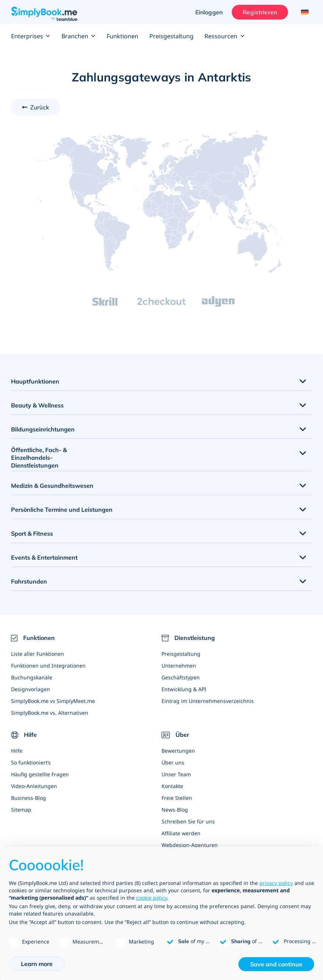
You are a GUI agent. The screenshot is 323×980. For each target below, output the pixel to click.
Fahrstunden (29, 581)
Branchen (79, 36)
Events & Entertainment (44, 557)
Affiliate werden (181, 833)
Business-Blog (29, 798)
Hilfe (17, 751)
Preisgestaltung (171, 36)
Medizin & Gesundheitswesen (52, 486)
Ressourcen (225, 36)
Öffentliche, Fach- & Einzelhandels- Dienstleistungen (39, 458)
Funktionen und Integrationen (48, 666)
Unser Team (176, 774)
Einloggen (209, 12)
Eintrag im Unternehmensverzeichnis (208, 701)
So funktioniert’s (31, 762)
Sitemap (21, 810)
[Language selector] (304, 12)
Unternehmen (179, 666)
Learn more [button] (37, 964)
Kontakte (172, 786)
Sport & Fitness (32, 533)
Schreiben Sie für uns (188, 821)
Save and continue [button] (276, 964)
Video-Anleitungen (34, 786)
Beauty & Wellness (37, 405)
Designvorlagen (31, 689)
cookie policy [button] (152, 898)
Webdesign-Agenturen (190, 845)
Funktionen (123, 36)
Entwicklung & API (184, 689)
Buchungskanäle (32, 677)
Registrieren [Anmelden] (260, 12)
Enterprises (31, 36)
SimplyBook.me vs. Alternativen (50, 713)
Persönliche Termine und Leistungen (62, 510)
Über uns (173, 762)
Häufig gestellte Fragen (40, 774)
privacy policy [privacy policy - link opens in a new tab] (276, 883)
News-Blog (175, 810)
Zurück (40, 107)
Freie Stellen (177, 798)
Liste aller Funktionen (38, 654)
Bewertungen (178, 751)
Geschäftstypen (181, 677)
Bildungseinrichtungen (43, 429)
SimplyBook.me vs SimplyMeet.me (53, 701)
